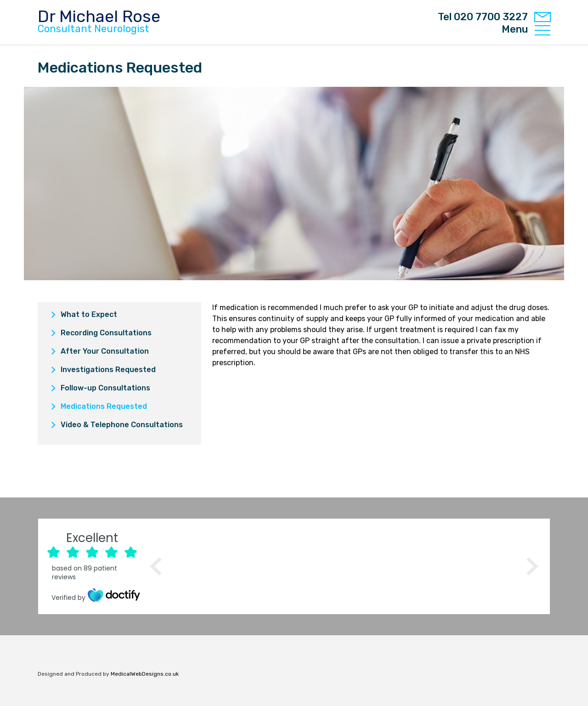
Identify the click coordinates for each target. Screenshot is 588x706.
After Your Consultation (105, 351)
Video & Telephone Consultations (122, 425)
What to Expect (89, 314)
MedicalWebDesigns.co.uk (145, 674)
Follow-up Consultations (105, 388)
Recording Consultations (106, 333)
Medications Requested (104, 406)
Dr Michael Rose (99, 22)
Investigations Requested (108, 370)
